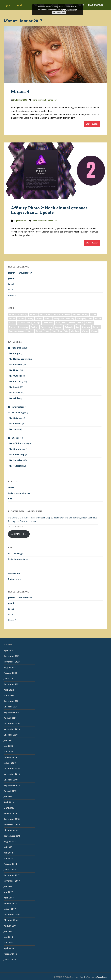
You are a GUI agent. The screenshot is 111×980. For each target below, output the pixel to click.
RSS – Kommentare (18, 559)
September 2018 (12, 836)
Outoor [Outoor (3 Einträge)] (12, 327)
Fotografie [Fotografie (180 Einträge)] (59, 319)
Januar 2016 (10, 959)
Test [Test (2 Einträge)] (54, 331)
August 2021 (10, 718)
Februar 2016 (10, 954)
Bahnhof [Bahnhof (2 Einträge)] (34, 314)
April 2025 (9, 650)
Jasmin (12, 278)
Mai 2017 (8, 892)
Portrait (17, 381)
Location (18, 365)
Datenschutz (15, 579)
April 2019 (9, 802)
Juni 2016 (8, 937)
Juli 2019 (8, 797)
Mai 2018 (8, 858)
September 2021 (12, 712)
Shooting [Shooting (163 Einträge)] (86, 327)
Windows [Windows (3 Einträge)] (75, 331)
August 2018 (10, 841)
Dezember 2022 (12, 684)
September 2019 (12, 785)
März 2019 (9, 808)
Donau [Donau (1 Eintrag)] (21, 319)
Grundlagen (19, 449)
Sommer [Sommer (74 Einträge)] (97, 327)
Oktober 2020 (11, 735)
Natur (16, 370)
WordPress (102, 977)
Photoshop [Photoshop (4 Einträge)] (23, 327)
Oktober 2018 (11, 830)
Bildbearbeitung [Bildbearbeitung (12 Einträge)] (81, 314)
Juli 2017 (8, 886)
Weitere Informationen (69, 10)
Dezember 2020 (12, 724)
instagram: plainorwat (20, 493)
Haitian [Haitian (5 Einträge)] (98, 319)
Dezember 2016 (12, 915)
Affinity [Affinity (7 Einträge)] (12, 314)
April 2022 (9, 690)
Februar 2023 (10, 673)
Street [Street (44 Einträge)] (39, 331)
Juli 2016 (8, 931)
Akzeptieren (59, 13)
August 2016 (10, 926)
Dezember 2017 (12, 875)
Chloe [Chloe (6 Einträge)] (93, 314)
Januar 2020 (10, 763)
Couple (17, 353)
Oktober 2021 (11, 707)
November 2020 (12, 729)
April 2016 (9, 948)
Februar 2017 (10, 903)
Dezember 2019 (12, 768)
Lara (10, 290)
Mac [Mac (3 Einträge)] (58, 323)
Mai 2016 (8, 943)
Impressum (14, 573)
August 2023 (10, 667)
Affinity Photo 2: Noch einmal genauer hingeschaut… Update (49, 210)
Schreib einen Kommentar (44, 100)
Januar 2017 (10, 909)
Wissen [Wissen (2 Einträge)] (94, 331)
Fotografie (17, 348)
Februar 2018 (10, 864)
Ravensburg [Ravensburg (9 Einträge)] (46, 327)
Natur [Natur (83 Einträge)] (80, 323)
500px (11, 487)
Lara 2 (11, 284)
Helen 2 (12, 295)
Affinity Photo (20, 443)
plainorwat (14, 5)
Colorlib (83, 977)
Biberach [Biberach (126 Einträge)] (66, 314)
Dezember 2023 (12, 656)
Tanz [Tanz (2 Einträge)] (47, 331)
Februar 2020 (10, 757)
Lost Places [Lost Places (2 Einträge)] (48, 323)
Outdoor (18, 376)
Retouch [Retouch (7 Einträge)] (58, 327)
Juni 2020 (8, 746)
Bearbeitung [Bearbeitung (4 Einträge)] (46, 314)
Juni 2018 (8, 853)
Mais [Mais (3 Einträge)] (64, 323)
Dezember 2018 (12, 819)
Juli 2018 (8, 847)
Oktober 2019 (11, 780)
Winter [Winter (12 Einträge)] (85, 331)
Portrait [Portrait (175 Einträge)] (35, 327)
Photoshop (19, 455)
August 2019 (10, 791)
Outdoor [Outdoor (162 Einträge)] (89, 323)
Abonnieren (19, 534)
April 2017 (9, 898)
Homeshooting (21, 359)
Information (18, 407)
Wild (15, 398)
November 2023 (12, 662)
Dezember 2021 (12, 701)
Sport (16, 387)
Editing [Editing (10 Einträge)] (30, 319)
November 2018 (12, 825)
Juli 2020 (8, 740)
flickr (11, 499)
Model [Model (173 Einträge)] (72, 323)
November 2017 (12, 881)
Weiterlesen (92, 124)
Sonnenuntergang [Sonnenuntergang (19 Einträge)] (17, 331)
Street (17, 393)
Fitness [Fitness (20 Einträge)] (48, 319)
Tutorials (18, 466)
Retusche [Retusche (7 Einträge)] (69, 327)
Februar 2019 (10, 813)
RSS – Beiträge (16, 554)
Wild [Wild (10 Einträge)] (66, 331)
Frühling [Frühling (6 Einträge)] (70, 319)
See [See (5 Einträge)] (78, 327)
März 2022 (9, 695)
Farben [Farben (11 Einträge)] (39, 319)
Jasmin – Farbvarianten (20, 273)
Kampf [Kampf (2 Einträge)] (37, 323)
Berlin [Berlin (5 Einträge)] (57, 314)
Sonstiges (18, 460)
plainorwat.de (96, 5)
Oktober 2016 (11, 920)
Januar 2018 (10, 870)
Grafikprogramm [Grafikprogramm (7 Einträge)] (84, 319)
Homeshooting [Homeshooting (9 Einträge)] (25, 323)
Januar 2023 (10, 679)
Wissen (16, 438)
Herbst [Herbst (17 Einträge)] (12, 323)
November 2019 (12, 774)
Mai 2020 (8, 752)
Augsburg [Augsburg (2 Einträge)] (23, 314)
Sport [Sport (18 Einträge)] (31, 331)
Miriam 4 (20, 91)
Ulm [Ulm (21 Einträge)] (60, 331)
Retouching (18, 412)
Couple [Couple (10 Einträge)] (12, 319)
